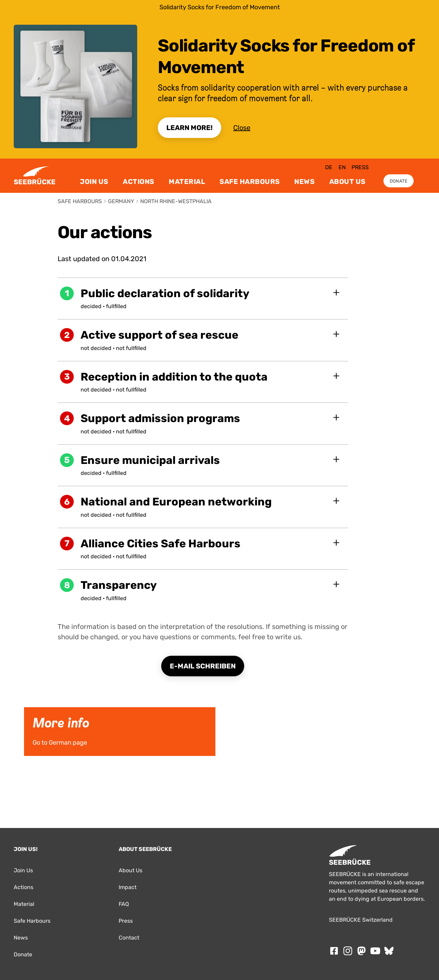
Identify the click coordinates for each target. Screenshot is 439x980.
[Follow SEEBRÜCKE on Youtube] (375, 951)
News (304, 182)
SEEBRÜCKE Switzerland (361, 920)
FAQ (124, 904)
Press (360, 167)
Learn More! (189, 128)
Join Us (94, 182)
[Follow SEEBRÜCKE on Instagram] (348, 951)
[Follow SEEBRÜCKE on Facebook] (334, 951)
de (329, 167)
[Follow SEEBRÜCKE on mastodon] (361, 951)
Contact (129, 938)
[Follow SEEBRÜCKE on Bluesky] (389, 951)
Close (242, 128)
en (342, 167)
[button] (203, 299)
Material (187, 182)
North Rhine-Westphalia (176, 201)
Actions (139, 182)
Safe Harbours (250, 182)
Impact (128, 887)
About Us (347, 182)
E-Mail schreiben (203, 666)
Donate (399, 181)
